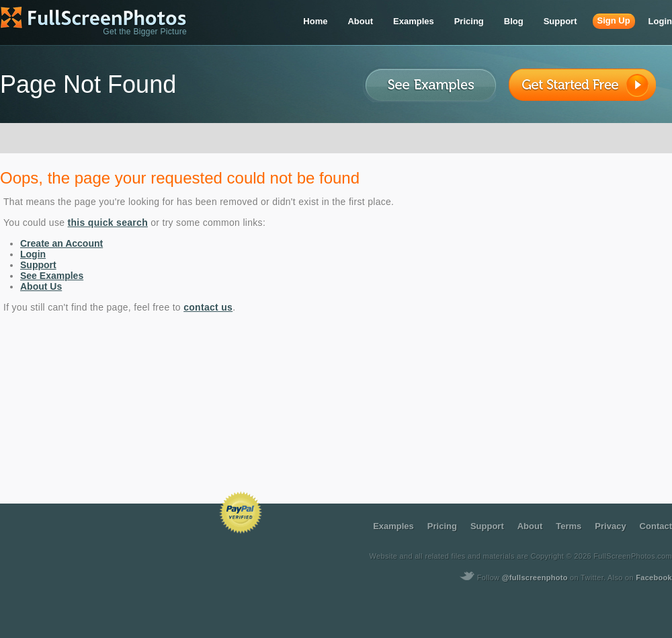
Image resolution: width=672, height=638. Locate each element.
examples (414, 21)
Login (33, 254)
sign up (614, 21)
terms (569, 526)
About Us (41, 286)
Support (38, 265)
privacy (610, 526)
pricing (469, 21)
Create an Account (61, 243)
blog (514, 21)
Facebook (654, 577)
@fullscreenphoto (535, 577)
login (660, 21)
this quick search (108, 223)
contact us (208, 307)
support (560, 21)
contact (656, 526)
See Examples (52, 276)
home (315, 21)
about (360, 21)
